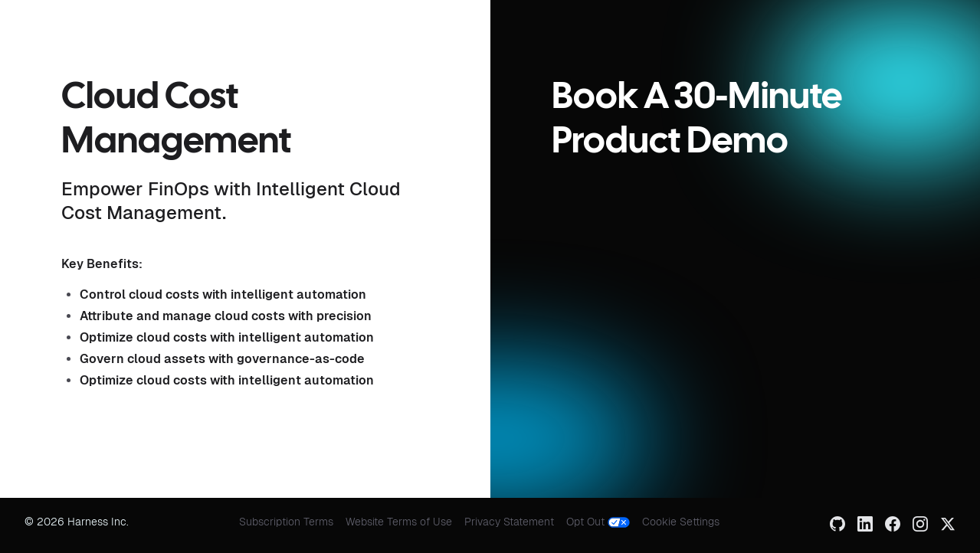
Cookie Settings (681, 522)
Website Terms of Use (399, 522)
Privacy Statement (509, 522)
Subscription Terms (286, 522)
